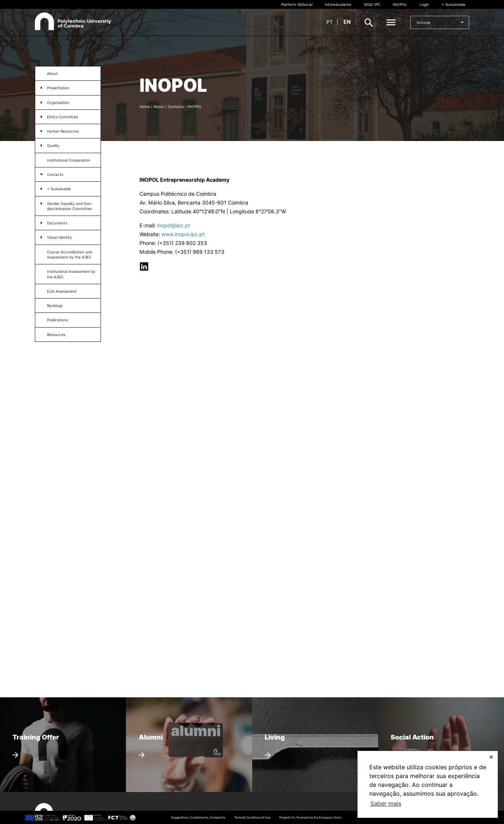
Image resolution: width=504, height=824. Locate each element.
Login (424, 4)
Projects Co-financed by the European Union (311, 817)
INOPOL (400, 4)
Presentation (58, 88)
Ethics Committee (63, 117)
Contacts (55, 174)
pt (330, 22)
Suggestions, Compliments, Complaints (198, 817)
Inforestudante (338, 4)
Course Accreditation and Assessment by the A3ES (70, 254)
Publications (57, 320)
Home (145, 106)
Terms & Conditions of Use (252, 817)
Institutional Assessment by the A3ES (71, 274)
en (347, 22)
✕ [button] (491, 757)
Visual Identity (59, 237)
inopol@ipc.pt (174, 225)
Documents (57, 223)
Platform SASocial (297, 4)
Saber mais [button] (386, 803)
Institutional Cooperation (69, 160)
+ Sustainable (454, 4)
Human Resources (63, 131)
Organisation (58, 102)
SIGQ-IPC (372, 4)
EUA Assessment (62, 291)
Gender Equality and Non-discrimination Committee (70, 206)
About (52, 73)
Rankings (55, 306)
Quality (53, 145)
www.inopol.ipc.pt (182, 234)
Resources (56, 335)
